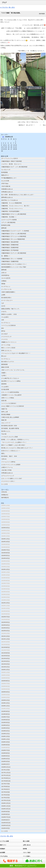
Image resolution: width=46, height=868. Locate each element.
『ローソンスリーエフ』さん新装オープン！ (14, 442)
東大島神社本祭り (6, 298)
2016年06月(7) (6, 820)
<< (3, 137)
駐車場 (25, 849)
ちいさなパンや (6, 170)
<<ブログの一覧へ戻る (7, 7)
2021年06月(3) (6, 653)
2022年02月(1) (6, 631)
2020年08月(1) (6, 681)
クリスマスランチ (6, 337)
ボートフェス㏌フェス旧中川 (10, 158)
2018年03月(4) (6, 761)
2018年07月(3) (6, 750)
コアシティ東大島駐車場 (8, 222)
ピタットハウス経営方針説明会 (10, 392)
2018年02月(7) (6, 764)
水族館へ (4, 373)
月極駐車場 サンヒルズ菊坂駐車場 (11, 203)
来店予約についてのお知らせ (10, 200)
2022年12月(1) (6, 603)
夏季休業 (4, 228)
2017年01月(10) (6, 800)
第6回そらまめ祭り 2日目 (9, 314)
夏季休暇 (4, 270)
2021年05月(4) (6, 656)
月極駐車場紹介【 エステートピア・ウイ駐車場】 (15, 231)
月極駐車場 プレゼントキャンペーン (12, 209)
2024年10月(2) (6, 542)
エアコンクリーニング (8, 476)
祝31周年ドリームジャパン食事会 (11, 381)
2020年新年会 (5, 275)
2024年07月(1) (6, 550)
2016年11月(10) (6, 806)
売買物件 (3, 849)
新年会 (3, 331)
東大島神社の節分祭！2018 (9, 426)
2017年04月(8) (6, 792)
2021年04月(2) (6, 658)
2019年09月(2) (6, 711)
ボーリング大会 (6, 345)
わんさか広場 (5, 181)
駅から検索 (26, 841)
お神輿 (3, 295)
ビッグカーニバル (6, 289)
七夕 (3, 303)
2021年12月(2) (6, 636)
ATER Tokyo (5, 183)
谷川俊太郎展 (5, 389)
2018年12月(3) (6, 736)
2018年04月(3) (6, 759)
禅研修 (3, 284)
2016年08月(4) (6, 814)
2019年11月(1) (6, 706)
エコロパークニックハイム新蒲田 (11, 465)
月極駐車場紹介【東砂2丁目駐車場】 (12, 161)
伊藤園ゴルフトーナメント (9, 342)
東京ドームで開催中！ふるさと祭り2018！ (13, 445)
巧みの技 (4, 434)
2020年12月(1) (6, 670)
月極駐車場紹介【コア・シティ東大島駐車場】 (15, 167)
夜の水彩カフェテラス (8, 362)
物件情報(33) (5, 498)
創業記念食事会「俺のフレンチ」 (11, 309)
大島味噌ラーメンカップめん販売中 (11, 395)
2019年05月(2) (6, 722)
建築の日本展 (5, 367)
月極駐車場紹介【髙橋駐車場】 (10, 245)
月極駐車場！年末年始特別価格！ (11, 211)
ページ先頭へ (27, 856)
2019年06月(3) (6, 720)
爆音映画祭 (5, 364)
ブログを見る (4, 856)
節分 (3, 328)
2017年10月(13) (6, 775)
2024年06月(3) (6, 553)
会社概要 (3, 852)
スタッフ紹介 (27, 852)
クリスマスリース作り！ (8, 481)
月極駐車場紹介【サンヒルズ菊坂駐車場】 (13, 239)
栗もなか (4, 356)
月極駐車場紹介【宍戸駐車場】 (10, 250)
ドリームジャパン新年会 (8, 462)
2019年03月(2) (6, 728)
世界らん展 (5, 412)
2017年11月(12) (6, 773)
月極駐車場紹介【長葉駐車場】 (10, 247)
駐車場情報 (5, 172)
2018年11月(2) (6, 739)
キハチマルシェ (6, 286)
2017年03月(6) (6, 795)
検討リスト (3, 845)
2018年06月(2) (6, 753)
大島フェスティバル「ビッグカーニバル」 (13, 370)
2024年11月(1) (6, 539)
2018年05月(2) (6, 756)
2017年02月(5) (6, 798)
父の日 (3, 306)
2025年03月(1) (6, 528)
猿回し (3, 453)
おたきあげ (5, 334)
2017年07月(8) (6, 784)
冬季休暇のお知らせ (7, 192)
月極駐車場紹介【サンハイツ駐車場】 (12, 259)
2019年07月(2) (6, 717)
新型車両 (4, 384)
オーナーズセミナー (7, 300)
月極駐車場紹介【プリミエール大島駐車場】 (14, 236)
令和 (3, 320)
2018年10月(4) (6, 742)
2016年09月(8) (6, 812)
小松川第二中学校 (6, 470)
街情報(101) (5, 495)
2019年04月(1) (6, 725)
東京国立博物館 (6, 414)
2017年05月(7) (6, 789)
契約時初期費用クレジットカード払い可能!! (14, 267)
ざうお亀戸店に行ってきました (10, 378)
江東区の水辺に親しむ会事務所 (10, 417)
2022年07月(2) (6, 617)
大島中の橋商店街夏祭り (8, 292)
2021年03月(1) (6, 661)
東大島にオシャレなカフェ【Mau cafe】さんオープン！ (17, 448)
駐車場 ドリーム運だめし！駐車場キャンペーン (15, 440)
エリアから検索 (4, 841)
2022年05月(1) (6, 622)
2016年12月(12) (6, 803)
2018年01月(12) (6, 767)
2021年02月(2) (6, 664)
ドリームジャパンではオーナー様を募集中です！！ (16, 353)
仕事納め (4, 281)
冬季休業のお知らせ (7, 473)
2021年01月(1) (6, 667)
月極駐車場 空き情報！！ (9, 217)
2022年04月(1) (6, 625)
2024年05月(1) (6, 556)
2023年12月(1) (6, 569)
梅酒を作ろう (5, 175)
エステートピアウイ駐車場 (9, 220)
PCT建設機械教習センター (9, 178)
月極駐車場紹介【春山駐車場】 (10, 242)
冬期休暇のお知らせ (7, 189)
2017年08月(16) (6, 781)
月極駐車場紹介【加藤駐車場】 (10, 261)
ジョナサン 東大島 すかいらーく (12, 164)
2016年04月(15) (6, 825)
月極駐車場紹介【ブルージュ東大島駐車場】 (14, 214)
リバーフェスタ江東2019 (8, 325)
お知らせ (4, 273)
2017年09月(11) (6, 778)
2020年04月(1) (6, 692)
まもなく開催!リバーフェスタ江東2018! (13, 406)
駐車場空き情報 (6, 225)
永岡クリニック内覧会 (8, 398)
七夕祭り (4, 376)
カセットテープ (6, 423)
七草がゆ (4, 459)
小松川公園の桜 (6, 186)
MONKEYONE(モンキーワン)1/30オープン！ (14, 264)
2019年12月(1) (6, 703)
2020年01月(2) (6, 700)
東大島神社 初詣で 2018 (9, 456)
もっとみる (5, 484)
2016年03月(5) (6, 828)
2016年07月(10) (6, 817)
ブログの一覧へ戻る (6, 836)
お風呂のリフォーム (7, 467)
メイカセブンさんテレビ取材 (10, 437)
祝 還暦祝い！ (6, 256)
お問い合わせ (27, 845)
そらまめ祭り (5, 317)
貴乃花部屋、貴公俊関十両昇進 (10, 428)
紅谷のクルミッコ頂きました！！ (11, 451)
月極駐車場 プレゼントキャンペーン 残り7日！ (16, 206)
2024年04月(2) (6, 558)
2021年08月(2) (6, 647)
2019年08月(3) (6, 714)
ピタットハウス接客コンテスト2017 (12, 478)
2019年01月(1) (6, 734)
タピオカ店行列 (6, 278)
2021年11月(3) (6, 639)
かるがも (4, 312)
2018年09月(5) (6, 745)
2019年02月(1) (6, 731)
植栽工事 (4, 420)
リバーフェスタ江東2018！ (9, 403)
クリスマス (5, 339)
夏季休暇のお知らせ (7, 197)
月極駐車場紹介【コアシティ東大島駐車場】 (14, 253)
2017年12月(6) (6, 770)
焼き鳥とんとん (6, 431)
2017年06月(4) (6, 786)
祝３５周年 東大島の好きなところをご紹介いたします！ (18, 195)
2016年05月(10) (6, 823)
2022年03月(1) (6, 628)
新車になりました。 (7, 350)
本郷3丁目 (4, 409)
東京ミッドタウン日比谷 (8, 348)
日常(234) (4, 492)
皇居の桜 (4, 401)
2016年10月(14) (6, 809)
